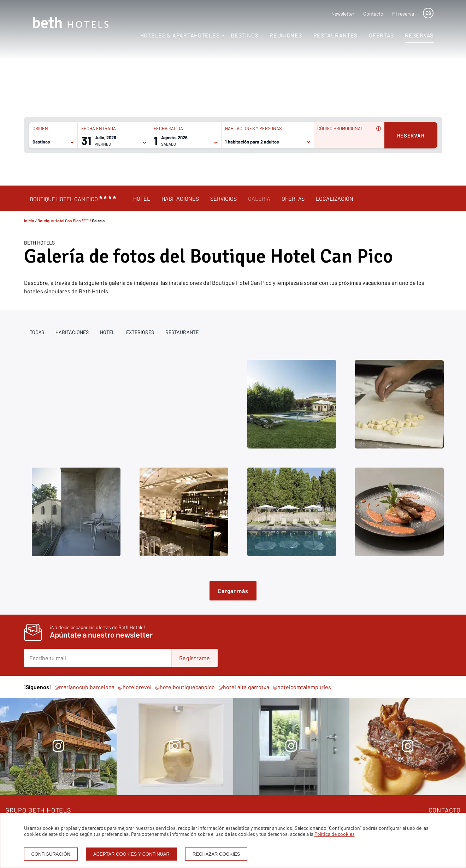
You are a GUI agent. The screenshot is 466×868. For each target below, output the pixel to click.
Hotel (142, 198)
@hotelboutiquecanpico (185, 687)
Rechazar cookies (216, 854)
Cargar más (233, 591)
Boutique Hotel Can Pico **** (63, 221)
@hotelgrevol (135, 687)
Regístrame (195, 658)
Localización (335, 198)
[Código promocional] (346, 141)
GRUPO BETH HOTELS (38, 810)
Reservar (411, 135)
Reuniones (286, 35)
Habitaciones (180, 198)
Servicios (223, 198)
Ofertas (381, 35)
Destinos (244, 35)
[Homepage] (71, 23)
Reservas (419, 35)
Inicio (29, 221)
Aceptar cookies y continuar (131, 854)
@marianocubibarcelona (84, 687)
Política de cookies (335, 834)
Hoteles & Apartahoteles (180, 35)
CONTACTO (445, 810)
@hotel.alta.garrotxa (244, 687)
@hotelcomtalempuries (302, 687)
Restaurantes (336, 35)
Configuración (51, 854)
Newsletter (343, 14)
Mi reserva (403, 14)
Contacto (373, 14)
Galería (259, 198)
